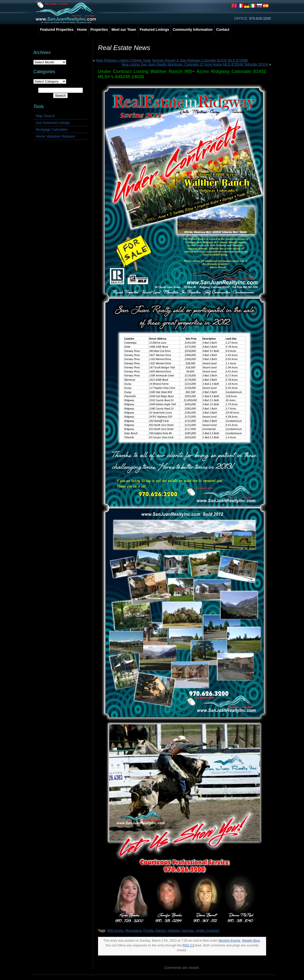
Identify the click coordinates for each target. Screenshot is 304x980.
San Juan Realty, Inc (67, 12)
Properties (99, 30)
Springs (187, 931)
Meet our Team (124, 30)
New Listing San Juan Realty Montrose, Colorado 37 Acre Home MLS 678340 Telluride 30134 (195, 64)
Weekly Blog (251, 941)
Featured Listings (155, 30)
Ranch (160, 931)
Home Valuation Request (55, 136)
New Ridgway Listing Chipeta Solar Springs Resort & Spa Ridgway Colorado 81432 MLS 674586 (172, 60)
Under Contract (207, 931)
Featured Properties (57, 30)
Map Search (45, 116)
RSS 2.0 (188, 945)
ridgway (173, 931)
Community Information (193, 30)
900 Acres (115, 931)
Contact (223, 30)
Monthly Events (229, 941)
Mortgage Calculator (52, 130)
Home (82, 30)
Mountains (133, 931)
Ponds (148, 931)
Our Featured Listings (53, 123)
